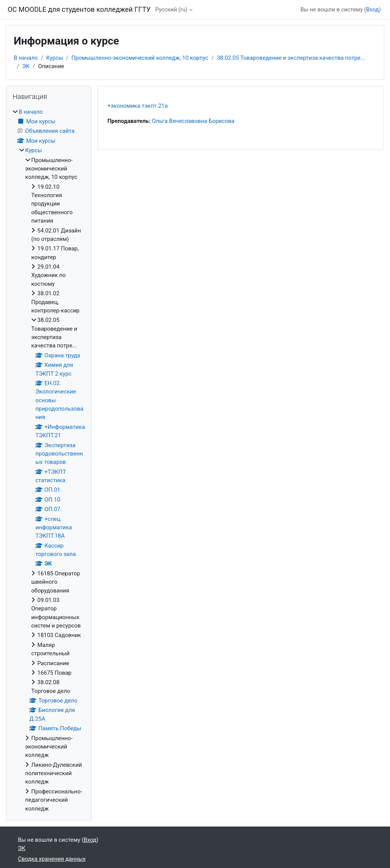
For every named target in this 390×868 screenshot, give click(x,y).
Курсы (54, 58)
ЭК (26, 66)
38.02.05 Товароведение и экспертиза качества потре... (291, 58)
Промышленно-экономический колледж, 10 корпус (140, 58)
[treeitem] (49, 460)
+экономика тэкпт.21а (137, 106)
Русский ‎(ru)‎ (171, 10)
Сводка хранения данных (52, 859)
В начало (26, 58)
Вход (372, 10)
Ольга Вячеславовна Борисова (193, 121)
